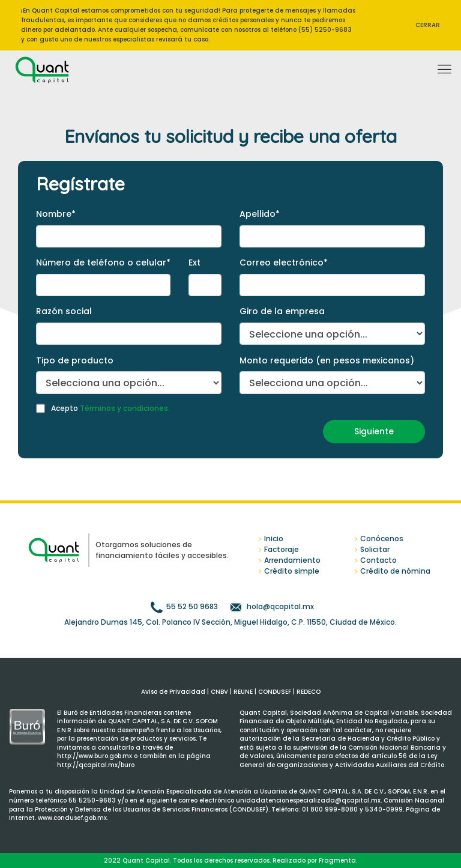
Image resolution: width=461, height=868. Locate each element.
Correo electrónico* (284, 263)
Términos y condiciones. (125, 408)
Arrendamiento (292, 560)
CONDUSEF (275, 692)
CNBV (219, 692)
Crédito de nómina (395, 571)
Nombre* (56, 214)
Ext (194, 263)
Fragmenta (337, 860)
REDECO (309, 692)
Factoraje (282, 549)
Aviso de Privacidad (173, 692)
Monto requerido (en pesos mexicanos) (327, 360)
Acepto (110, 408)
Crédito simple (292, 571)
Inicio (274, 539)
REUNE (243, 692)
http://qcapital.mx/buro (96, 765)
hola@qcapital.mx (279, 606)
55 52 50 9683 (192, 606)
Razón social (64, 311)
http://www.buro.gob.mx (95, 756)
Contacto (378, 560)
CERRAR (428, 25)
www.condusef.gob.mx (72, 818)
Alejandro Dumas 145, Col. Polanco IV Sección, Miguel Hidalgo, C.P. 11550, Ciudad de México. (230, 622)
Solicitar (375, 549)
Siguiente (374, 431)
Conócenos (382, 539)
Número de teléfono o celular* (103, 263)
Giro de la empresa (282, 311)
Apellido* (260, 214)
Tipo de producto (75, 360)
